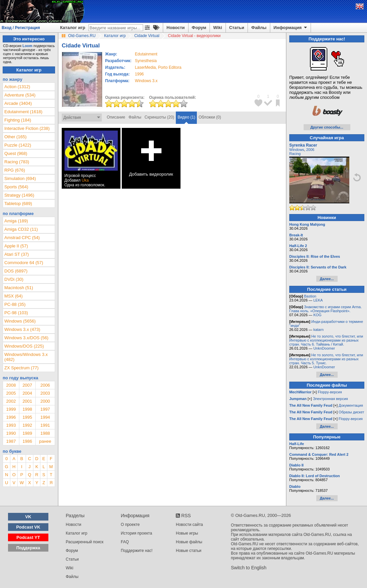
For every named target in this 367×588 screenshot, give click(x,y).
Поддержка (28, 548)
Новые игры (187, 533)
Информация (291, 28)
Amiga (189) (16, 221)
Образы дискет (351, 412)
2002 (11, 401)
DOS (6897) (16, 271)
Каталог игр (73, 28)
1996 (139, 74)
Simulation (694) (20, 178)
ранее (45, 441)
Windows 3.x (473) (22, 329)
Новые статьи (189, 551)
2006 (45, 385)
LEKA (318, 300)
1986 (27, 441)
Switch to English (249, 568)
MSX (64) (14, 296)
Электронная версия (330, 399)
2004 (27, 393)
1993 (11, 425)
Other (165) (15, 137)
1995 (27, 417)
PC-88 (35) (15, 304)
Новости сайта (189, 525)
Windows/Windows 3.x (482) (26, 357)
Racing (295, 154)
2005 (11, 393)
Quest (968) (16, 153)
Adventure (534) (20, 95)
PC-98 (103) (16, 313)
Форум (199, 28)
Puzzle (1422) (18, 145)
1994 (45, 417)
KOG (317, 315)
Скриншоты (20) (159, 117)
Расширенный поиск (85, 542)
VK (28, 517)
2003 (45, 393)
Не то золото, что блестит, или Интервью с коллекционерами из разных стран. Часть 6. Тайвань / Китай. (326, 340)
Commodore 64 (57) (24, 263)
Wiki (218, 28)
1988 (45, 433)
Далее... (327, 279)
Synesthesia (146, 61)
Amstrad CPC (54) (22, 238)
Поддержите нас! (137, 551)
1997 (45, 409)
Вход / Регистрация (21, 28)
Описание (116, 117)
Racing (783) (17, 162)
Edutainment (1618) (23, 112)
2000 (45, 401)
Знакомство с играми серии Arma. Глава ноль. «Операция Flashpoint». (325, 309)
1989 (27, 433)
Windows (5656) (20, 321)
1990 (11, 433)
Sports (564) (16, 187)
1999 (11, 409)
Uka (85, 180)
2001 (27, 401)
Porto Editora (170, 67)
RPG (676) (15, 170)
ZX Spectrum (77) (22, 368)
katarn (318, 330)
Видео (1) (186, 117)
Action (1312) (17, 87)
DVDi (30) (14, 279)
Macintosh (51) (19, 288)
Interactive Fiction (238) (27, 128)
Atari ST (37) (17, 254)
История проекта (136, 533)
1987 (11, 441)
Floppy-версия (330, 392)
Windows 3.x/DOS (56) (26, 338)
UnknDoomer (324, 348)
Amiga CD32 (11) (21, 229)
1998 (27, 409)
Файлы (259, 28)
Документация (351, 405)
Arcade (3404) (18, 103)
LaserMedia (145, 67)
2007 (27, 385)
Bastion (310, 296)
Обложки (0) (210, 117)
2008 (11, 385)
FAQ (125, 542)
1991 (45, 425)
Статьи (237, 28)
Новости (176, 28)
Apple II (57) (16, 246)
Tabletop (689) (18, 204)
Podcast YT (28, 537)
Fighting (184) (18, 120)
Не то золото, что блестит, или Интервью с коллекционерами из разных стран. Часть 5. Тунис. (326, 359)
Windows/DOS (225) (24, 346)
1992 (27, 425)
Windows (297, 150)
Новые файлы (189, 542)
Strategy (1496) (19, 195)
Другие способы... (327, 127)
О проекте (130, 525)
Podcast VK (28, 527)
